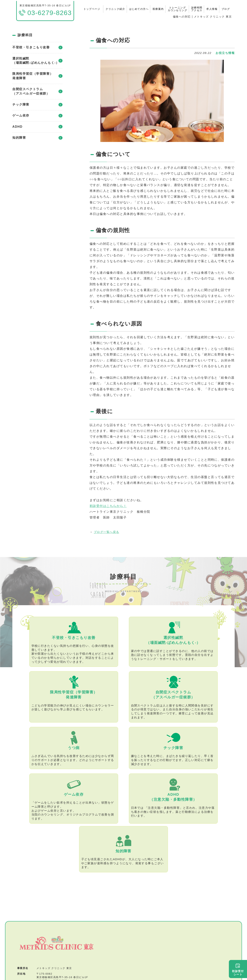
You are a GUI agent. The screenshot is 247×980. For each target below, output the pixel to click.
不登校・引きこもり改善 (37, 47)
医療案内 (158, 9)
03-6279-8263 (46, 926)
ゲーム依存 (37, 116)
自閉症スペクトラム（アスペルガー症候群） (37, 91)
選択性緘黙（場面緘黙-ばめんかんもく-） (37, 61)
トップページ (92, 9)
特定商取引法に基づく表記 (58, 955)
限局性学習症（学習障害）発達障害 (37, 76)
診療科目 (25, 35)
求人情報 (212, 9)
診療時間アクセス (197, 9)
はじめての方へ (139, 9)
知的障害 (37, 138)
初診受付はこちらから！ (108, 506)
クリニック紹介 (115, 9)
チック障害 (37, 105)
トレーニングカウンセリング (177, 9)
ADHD (37, 127)
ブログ (226, 9)
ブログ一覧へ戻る (107, 532)
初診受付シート (238, 970)
